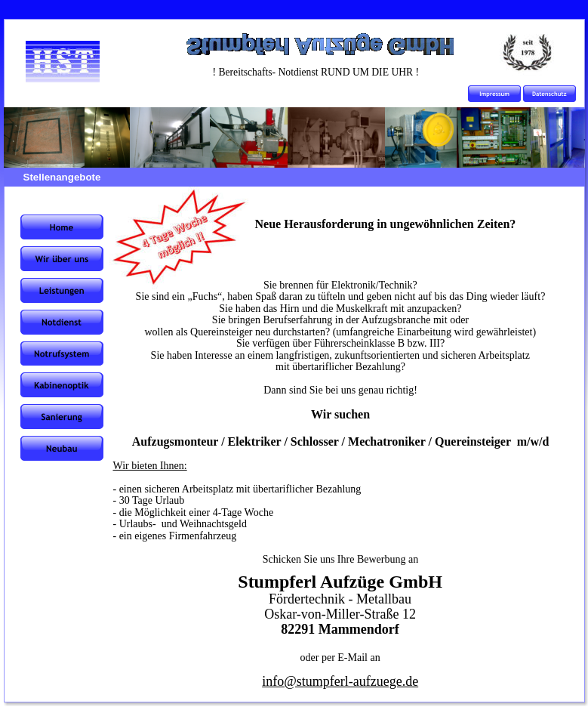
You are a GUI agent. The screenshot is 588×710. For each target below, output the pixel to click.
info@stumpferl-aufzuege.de (340, 681)
